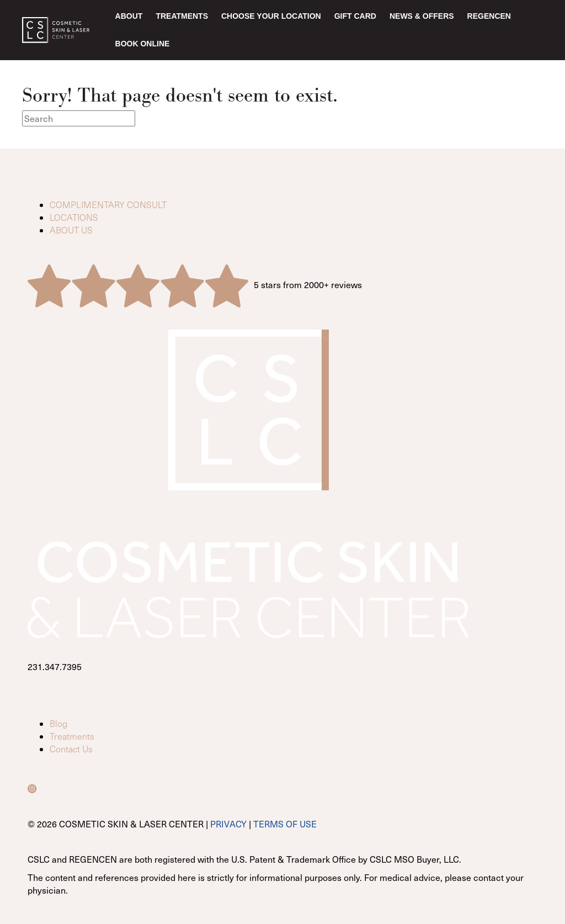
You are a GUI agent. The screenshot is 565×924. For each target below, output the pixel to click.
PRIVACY (228, 824)
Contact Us (71, 749)
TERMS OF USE (285, 824)
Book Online (143, 44)
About (129, 16)
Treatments (182, 16)
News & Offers (422, 16)
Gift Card (355, 16)
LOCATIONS (74, 217)
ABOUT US (71, 230)
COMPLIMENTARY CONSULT (108, 205)
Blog (58, 723)
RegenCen (489, 16)
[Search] (79, 118)
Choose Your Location (271, 16)
